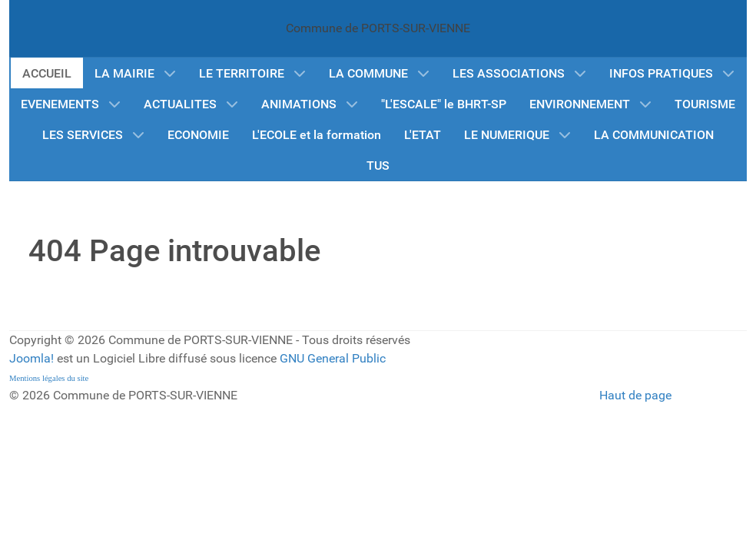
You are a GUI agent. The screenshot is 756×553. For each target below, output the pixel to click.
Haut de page (635, 395)
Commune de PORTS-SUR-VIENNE (378, 28)
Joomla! (31, 358)
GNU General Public (333, 358)
